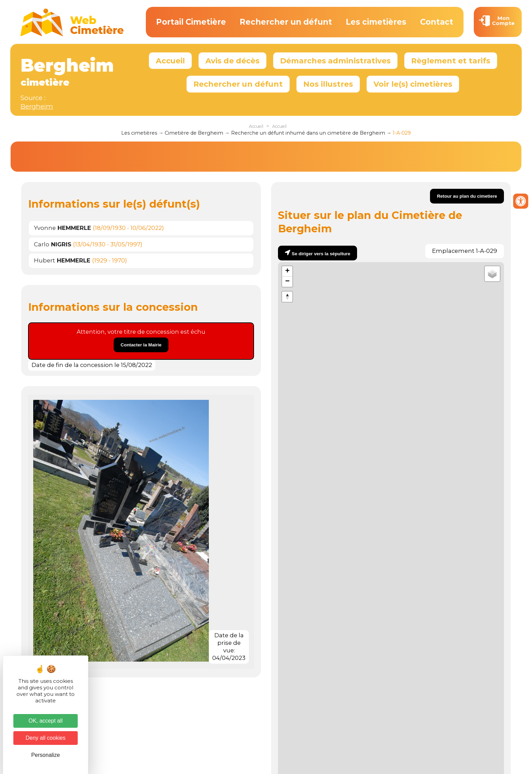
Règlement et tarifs (451, 61)
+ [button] (287, 271)
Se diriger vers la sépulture (321, 254)
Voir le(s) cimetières (413, 84)
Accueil (170, 61)
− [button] (287, 282)
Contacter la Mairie (141, 345)
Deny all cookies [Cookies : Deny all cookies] (46, 738)
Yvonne (62, 228)
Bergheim (37, 106)
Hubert (62, 260)
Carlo (53, 244)
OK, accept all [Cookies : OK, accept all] (46, 721)
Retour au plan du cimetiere (467, 196)
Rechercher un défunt (286, 22)
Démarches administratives (335, 61)
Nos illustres (328, 84)
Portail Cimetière (191, 22)
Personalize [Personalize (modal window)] (46, 755)
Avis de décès (232, 61)
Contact (437, 22)
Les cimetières (376, 22)
